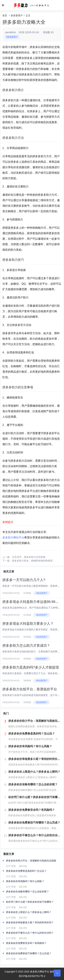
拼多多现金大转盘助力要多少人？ (28, 623)
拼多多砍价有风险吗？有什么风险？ (25, 881)
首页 (5, 15)
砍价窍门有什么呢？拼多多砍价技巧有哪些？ (30, 902)
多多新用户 (17, 15)
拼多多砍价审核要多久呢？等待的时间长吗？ (30, 922)
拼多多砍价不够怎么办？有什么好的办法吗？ (30, 933)
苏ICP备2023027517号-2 (32, 976)
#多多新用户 (12, 37)
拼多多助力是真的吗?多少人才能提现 (31, 667)
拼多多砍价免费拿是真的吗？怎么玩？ (26, 871)
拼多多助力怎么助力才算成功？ (26, 645)
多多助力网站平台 (13, 538)
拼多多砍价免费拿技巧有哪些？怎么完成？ (29, 953)
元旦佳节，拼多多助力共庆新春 (29, 557)
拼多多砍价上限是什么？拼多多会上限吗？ (29, 912)
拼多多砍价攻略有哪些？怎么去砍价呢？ (27, 892)
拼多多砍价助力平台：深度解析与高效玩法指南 (31, 861)
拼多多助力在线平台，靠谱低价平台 (30, 689)
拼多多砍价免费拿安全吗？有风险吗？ (26, 943)
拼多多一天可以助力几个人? (24, 580)
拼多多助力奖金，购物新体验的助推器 (32, 561)
